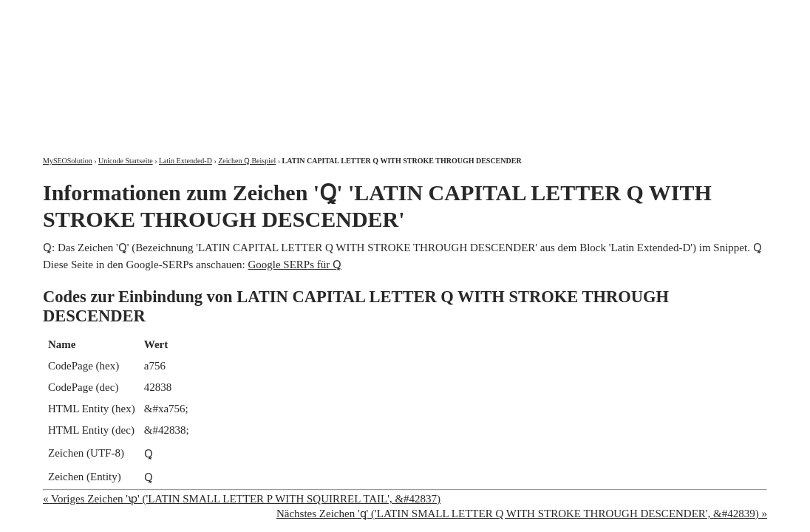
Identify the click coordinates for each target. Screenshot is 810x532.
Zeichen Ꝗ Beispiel (247, 161)
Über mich (578, 13)
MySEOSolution (68, 161)
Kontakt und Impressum (691, 13)
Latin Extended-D (186, 161)
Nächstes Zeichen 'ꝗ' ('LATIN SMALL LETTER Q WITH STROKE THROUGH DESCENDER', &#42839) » (522, 514)
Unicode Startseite (126, 161)
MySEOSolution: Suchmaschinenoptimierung (217, 66)
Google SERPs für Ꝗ (295, 265)
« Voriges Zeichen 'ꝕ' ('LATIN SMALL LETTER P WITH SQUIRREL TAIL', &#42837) (242, 499)
